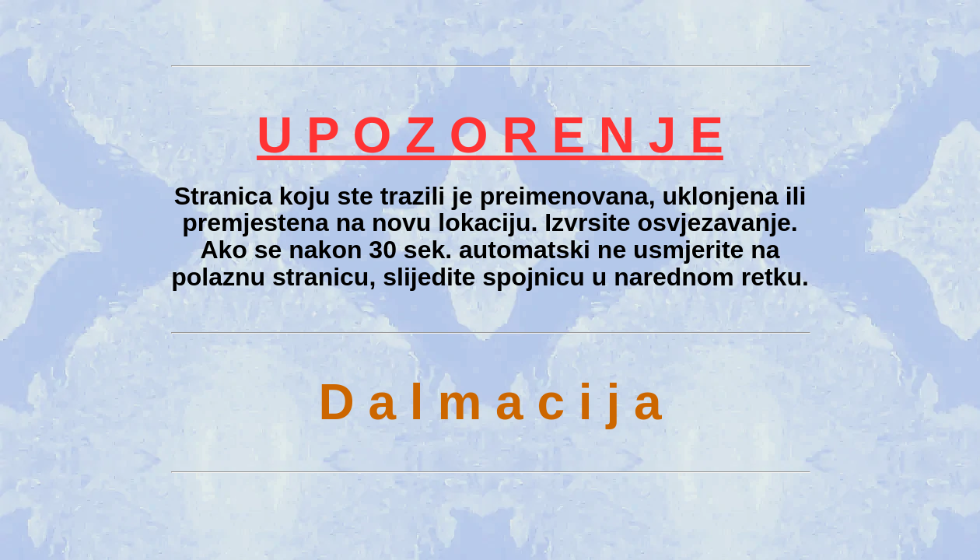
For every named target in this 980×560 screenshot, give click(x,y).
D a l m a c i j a (490, 402)
